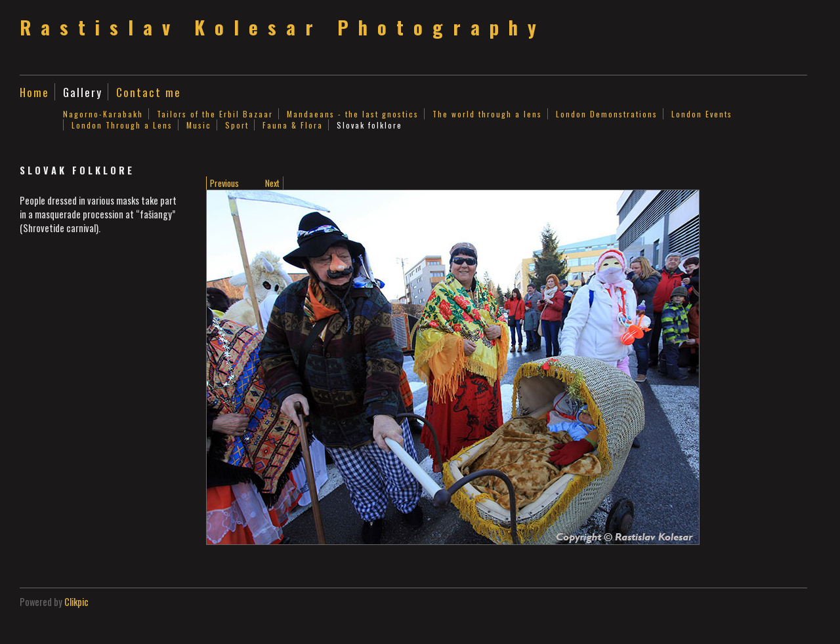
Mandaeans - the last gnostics (353, 114)
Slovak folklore (369, 125)
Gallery (83, 92)
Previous (224, 183)
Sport (237, 125)
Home (34, 92)
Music (199, 125)
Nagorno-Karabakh (103, 114)
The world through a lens (487, 114)
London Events (702, 114)
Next (272, 183)
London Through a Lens (122, 125)
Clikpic (76, 602)
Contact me (149, 92)
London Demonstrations (607, 114)
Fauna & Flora (293, 125)
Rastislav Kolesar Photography (283, 27)
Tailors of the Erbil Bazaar (215, 114)
